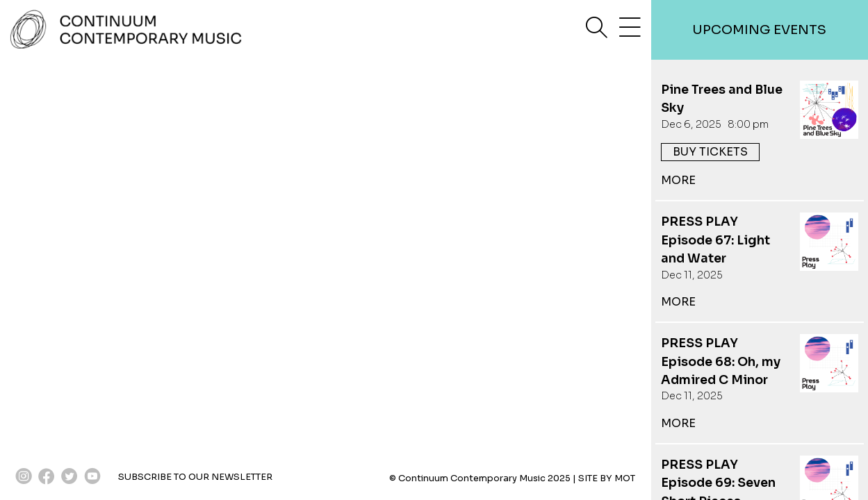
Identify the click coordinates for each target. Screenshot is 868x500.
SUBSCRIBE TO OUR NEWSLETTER (195, 477)
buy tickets (710, 152)
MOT (625, 478)
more (678, 180)
